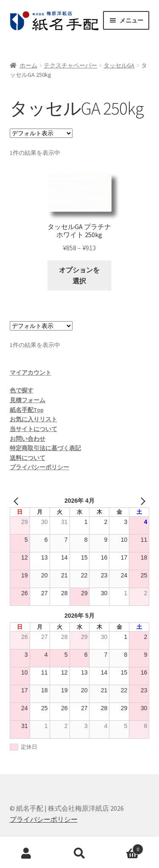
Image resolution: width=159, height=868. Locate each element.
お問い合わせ (28, 439)
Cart (125, 847)
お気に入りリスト (33, 419)
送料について (28, 458)
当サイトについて (33, 429)
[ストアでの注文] (41, 133)
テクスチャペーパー (70, 65)
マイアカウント (31, 372)
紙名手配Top (27, 410)
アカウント (26, 854)
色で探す (22, 390)
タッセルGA (119, 65)
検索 (79, 854)
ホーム (28, 65)
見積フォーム (28, 400)
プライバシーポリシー (39, 467)
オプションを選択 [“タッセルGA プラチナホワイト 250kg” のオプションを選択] (79, 275)
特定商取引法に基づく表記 (45, 448)
